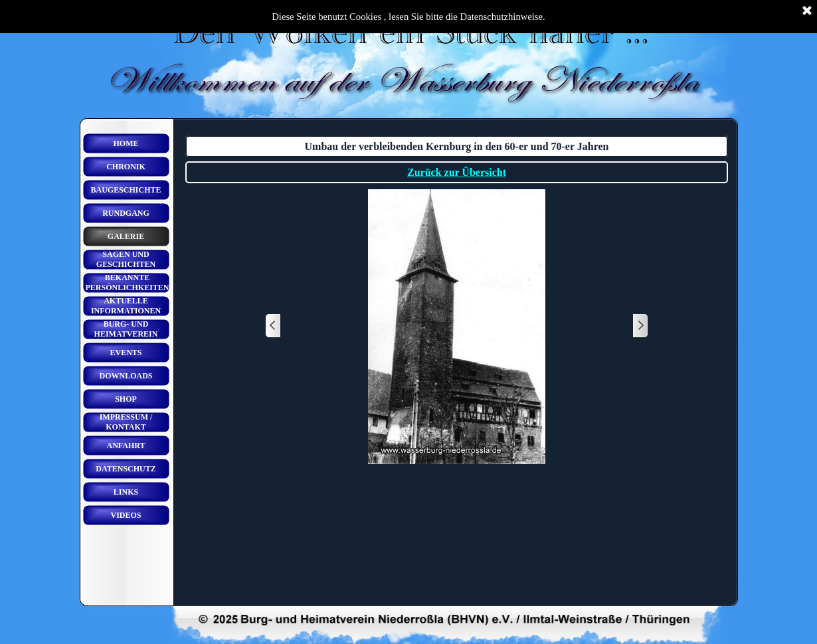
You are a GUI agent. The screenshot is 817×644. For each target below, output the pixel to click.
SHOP (126, 399)
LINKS (126, 492)
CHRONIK (126, 167)
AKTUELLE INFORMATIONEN (126, 306)
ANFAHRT (126, 445)
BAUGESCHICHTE (126, 190)
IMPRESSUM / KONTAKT (126, 422)
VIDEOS (126, 515)
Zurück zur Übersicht (457, 172)
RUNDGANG (126, 213)
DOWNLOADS (126, 376)
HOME (126, 143)
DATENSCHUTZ (126, 469)
